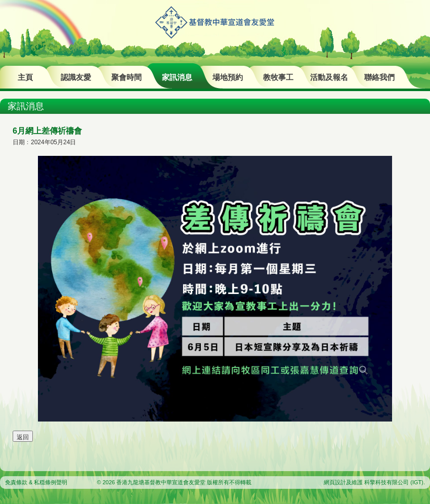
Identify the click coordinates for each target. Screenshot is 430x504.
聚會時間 (126, 77)
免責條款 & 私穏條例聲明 (36, 482)
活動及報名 (329, 77)
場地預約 (228, 77)
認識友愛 (76, 77)
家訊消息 (177, 77)
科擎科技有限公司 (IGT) (394, 482)
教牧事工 (278, 77)
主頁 (25, 77)
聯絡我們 (379, 77)
